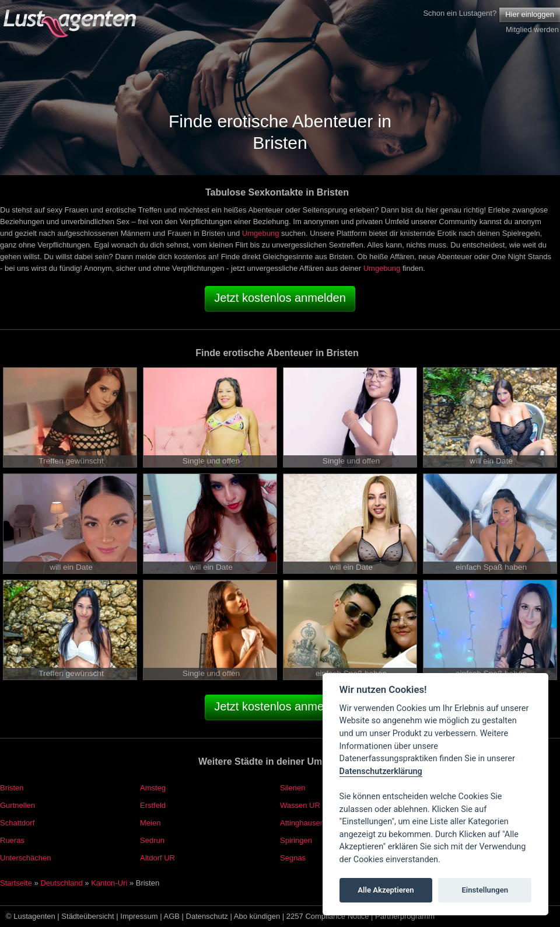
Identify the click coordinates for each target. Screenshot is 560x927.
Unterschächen (25, 858)
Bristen (12, 788)
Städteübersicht (87, 916)
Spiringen (296, 840)
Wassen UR (300, 805)
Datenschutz (207, 916)
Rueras (12, 840)
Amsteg (153, 788)
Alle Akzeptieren (386, 890)
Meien (150, 823)
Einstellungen (485, 890)
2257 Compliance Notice (328, 916)
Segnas (293, 858)
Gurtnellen (17, 805)
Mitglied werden (532, 29)
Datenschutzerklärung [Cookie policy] (381, 771)
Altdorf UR (157, 858)
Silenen (293, 788)
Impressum (139, 916)
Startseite (16, 883)
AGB (172, 916)
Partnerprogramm (405, 916)
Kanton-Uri (109, 883)
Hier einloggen (530, 14)
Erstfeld (153, 805)
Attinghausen (302, 823)
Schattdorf (17, 823)
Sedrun (152, 840)
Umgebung (261, 233)
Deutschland (61, 883)
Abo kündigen (257, 916)
